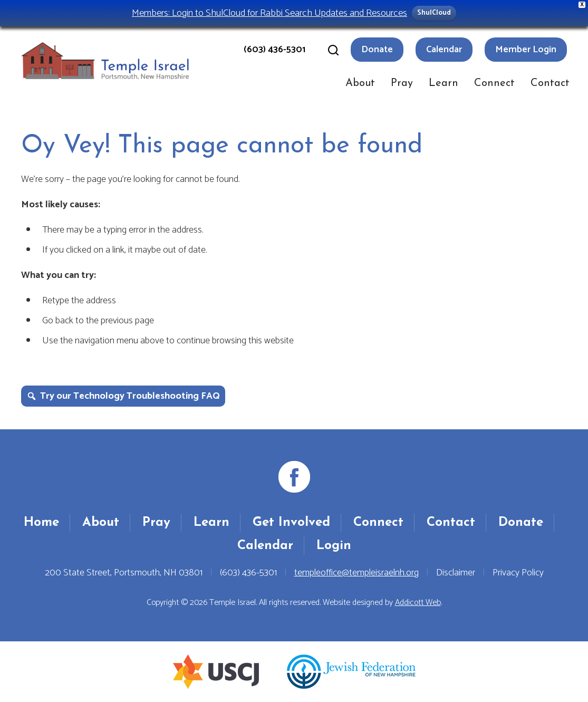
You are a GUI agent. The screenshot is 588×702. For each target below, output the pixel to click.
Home (41, 523)
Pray (402, 83)
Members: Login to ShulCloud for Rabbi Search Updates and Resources (269, 13)
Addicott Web (418, 603)
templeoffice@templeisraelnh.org (356, 573)
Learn (444, 83)
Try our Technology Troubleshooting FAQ (130, 396)
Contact (550, 83)
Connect (494, 83)
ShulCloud (434, 13)
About (360, 83)
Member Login (526, 50)
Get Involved (291, 523)
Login (334, 546)
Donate (377, 50)
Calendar (444, 50)
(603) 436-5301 (274, 50)
